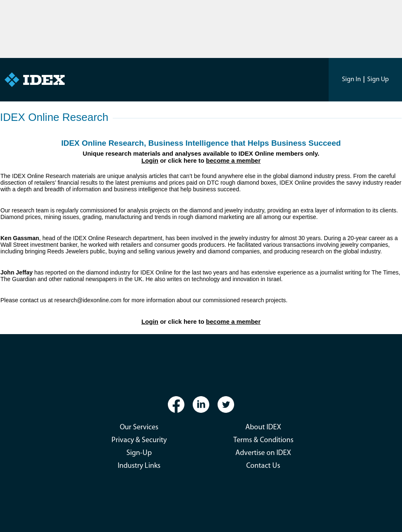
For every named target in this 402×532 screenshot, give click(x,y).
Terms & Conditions (263, 440)
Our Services (139, 427)
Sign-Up (139, 453)
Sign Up (378, 79)
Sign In (351, 79)
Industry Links (139, 466)
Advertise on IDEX (263, 453)
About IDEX (263, 427)
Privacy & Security (139, 440)
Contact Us (263, 466)
